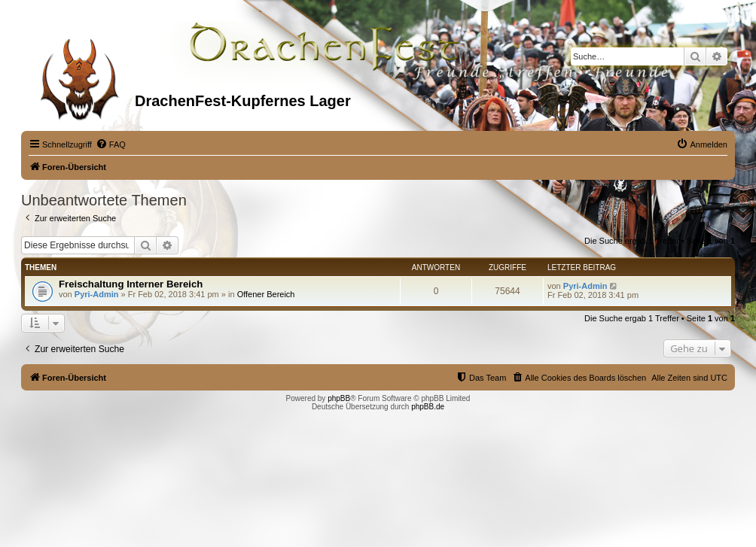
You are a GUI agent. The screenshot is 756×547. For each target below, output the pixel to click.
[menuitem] (111, 144)
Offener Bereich (266, 294)
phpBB (339, 398)
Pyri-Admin (97, 294)
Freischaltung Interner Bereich (131, 284)
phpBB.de (428, 407)
